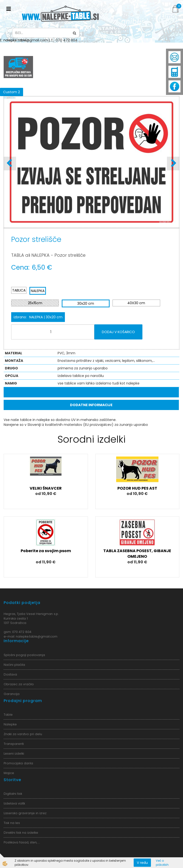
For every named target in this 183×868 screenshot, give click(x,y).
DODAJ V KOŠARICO (118, 332)
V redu (142, 863)
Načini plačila (14, 665)
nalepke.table (15, 40)
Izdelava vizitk (14, 803)
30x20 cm (86, 303)
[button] (173, 164)
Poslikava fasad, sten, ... (22, 842)
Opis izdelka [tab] (91, 392)
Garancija (12, 694)
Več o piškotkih (162, 863)
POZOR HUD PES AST (137, 488)
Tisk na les (12, 823)
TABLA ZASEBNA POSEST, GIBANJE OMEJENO (137, 554)
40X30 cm (136, 303)
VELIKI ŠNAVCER (46, 488)
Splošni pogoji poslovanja (24, 655)
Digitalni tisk (13, 794)
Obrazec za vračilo (19, 684)
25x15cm (35, 303)
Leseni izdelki (14, 754)
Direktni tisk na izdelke (21, 833)
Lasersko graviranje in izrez (25, 813)
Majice (9, 773)
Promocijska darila (18, 763)
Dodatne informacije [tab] (91, 405)
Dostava (10, 674)
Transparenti (14, 744)
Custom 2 (12, 92)
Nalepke (10, 724)
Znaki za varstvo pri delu (23, 734)
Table (8, 715)
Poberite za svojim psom (46, 551)
